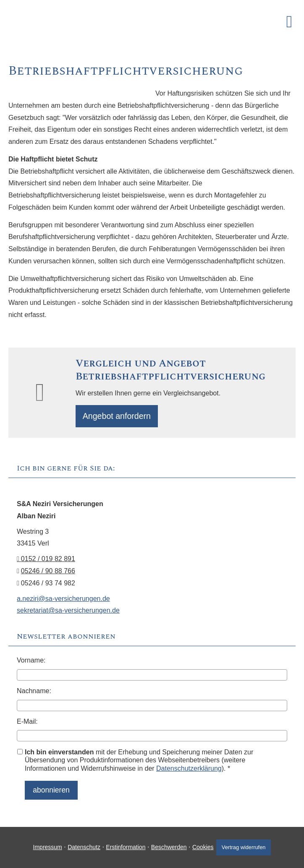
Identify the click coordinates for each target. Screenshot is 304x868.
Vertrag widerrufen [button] (245, 846)
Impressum (44, 846)
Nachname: (34, 693)
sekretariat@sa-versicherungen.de (68, 612)
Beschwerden (166, 846)
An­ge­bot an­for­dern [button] (119, 417)
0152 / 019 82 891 (46, 561)
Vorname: (31, 662)
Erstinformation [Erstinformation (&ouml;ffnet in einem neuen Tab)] (123, 846)
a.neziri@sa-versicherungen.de (63, 601)
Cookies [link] (200, 846)
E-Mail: (27, 724)
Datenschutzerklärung (189, 771)
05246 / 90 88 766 (48, 573)
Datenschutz (81, 846)
